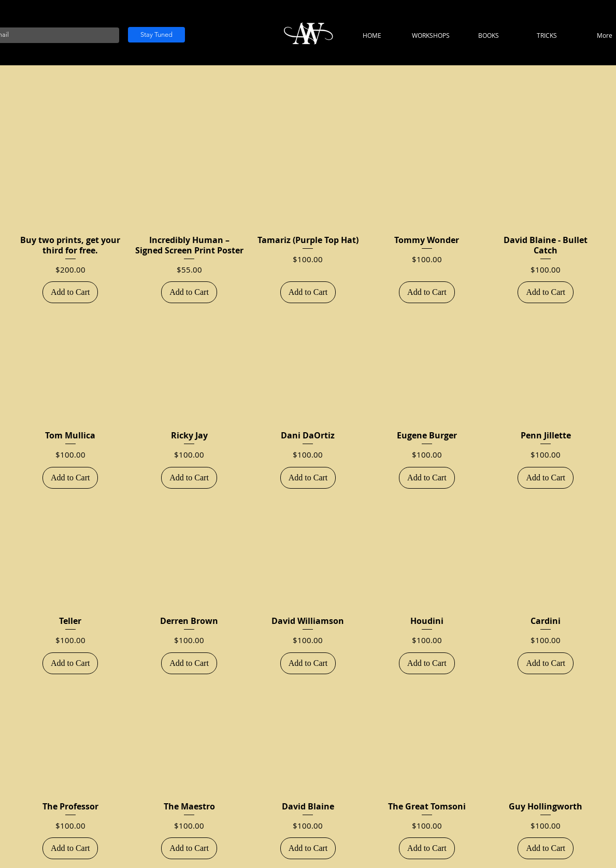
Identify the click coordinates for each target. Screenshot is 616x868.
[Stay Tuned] (156, 35)
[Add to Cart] (70, 292)
